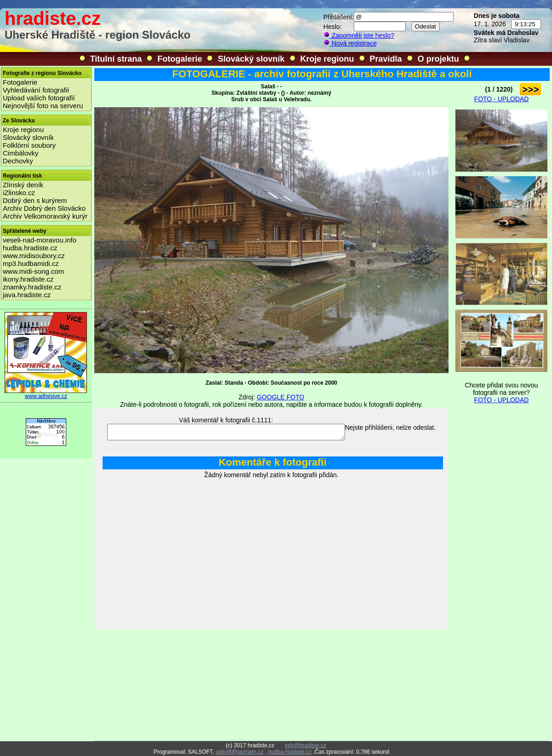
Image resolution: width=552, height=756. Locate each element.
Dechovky (18, 161)
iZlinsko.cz (19, 193)
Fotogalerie (180, 59)
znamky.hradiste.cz (32, 287)
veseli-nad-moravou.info (40, 240)
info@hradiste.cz (306, 745)
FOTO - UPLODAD (502, 99)
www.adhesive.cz (46, 394)
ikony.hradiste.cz (28, 279)
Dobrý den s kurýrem (35, 200)
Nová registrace (350, 43)
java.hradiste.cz (27, 295)
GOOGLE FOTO (280, 397)
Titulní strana (116, 59)
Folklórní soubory (29, 145)
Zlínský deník (23, 185)
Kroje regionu (327, 59)
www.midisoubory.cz (34, 256)
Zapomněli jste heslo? (359, 35)
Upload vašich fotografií (39, 98)
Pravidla (386, 59)
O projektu (438, 59)
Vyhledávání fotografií (36, 90)
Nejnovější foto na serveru (43, 106)
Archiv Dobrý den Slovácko (44, 208)
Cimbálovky (21, 153)
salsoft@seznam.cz (239, 752)
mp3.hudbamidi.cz (31, 263)
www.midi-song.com (33, 271)
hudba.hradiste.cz (30, 248)
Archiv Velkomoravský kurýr (45, 216)
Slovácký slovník (251, 59)
